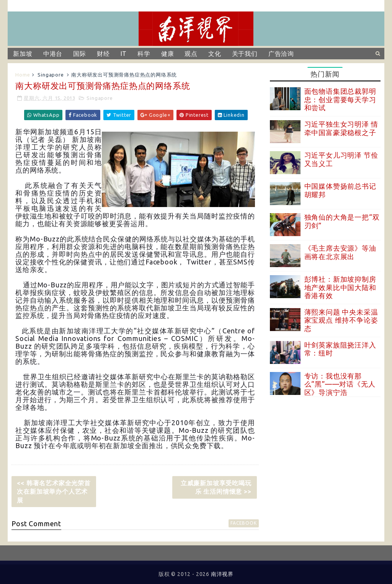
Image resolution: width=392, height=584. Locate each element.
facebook (243, 523)
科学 (144, 54)
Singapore (51, 75)
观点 (191, 54)
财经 (103, 54)
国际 (80, 54)
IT (124, 54)
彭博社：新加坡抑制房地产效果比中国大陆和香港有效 (340, 287)
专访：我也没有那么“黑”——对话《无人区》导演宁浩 (340, 384)
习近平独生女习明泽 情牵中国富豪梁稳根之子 (341, 128)
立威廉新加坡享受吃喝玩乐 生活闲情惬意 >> (216, 487)
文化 (215, 54)
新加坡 (23, 54)
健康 (168, 54)
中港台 (53, 54)
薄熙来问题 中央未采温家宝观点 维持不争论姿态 (341, 320)
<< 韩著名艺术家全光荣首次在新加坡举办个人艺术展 (54, 492)
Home (23, 75)
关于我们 (245, 54)
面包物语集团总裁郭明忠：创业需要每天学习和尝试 (340, 99)
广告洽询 (281, 54)
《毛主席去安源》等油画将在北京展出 (340, 252)
